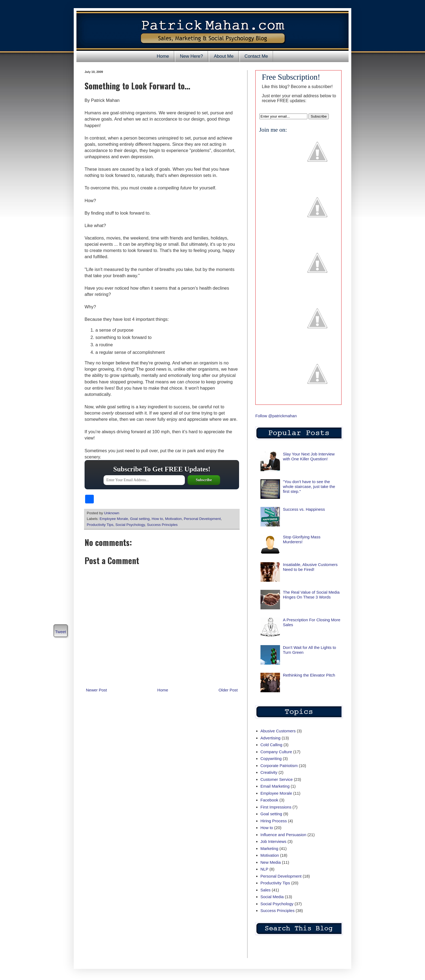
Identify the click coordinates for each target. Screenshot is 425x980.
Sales (266, 890)
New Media (271, 862)
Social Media (272, 897)
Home (163, 56)
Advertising (271, 738)
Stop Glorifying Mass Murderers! (302, 539)
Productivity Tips (100, 525)
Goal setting (140, 519)
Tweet (60, 632)
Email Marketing (275, 786)
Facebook (269, 800)
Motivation (173, 519)
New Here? (191, 56)
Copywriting (271, 759)
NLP (264, 869)
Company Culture (276, 752)
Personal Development (202, 519)
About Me (224, 56)
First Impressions (276, 807)
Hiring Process (274, 821)
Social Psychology (130, 525)
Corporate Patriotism (279, 766)
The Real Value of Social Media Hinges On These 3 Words (311, 595)
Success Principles (162, 525)
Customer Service (277, 779)
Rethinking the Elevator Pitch (309, 675)
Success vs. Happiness (304, 509)
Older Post (228, 690)
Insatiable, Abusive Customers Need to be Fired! (310, 567)
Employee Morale (114, 519)
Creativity (269, 772)
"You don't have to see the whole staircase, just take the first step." (309, 486)
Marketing (269, 848)
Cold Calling (271, 745)
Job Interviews (273, 841)
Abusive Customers (278, 731)
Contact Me (256, 56)
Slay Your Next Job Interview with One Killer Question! (309, 456)
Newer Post (96, 690)
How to (157, 519)
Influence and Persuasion (283, 835)
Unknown (112, 513)
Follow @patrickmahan (276, 416)
